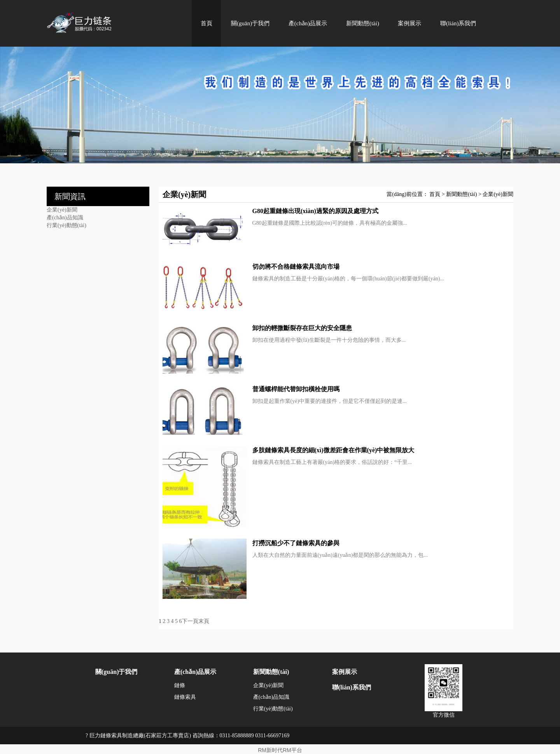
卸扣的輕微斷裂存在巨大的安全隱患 (302, 328)
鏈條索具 (185, 697)
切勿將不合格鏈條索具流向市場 (296, 267)
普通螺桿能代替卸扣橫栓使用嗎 (296, 389)
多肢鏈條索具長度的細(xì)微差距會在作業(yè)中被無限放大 (333, 450)
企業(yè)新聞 (62, 210)
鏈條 (180, 685)
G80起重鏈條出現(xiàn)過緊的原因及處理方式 (315, 211)
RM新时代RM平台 (280, 750)
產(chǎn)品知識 (65, 218)
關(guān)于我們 (250, 23)
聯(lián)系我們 (458, 23)
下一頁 (190, 621)
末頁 (204, 621)
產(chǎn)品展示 (308, 23)
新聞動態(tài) (363, 23)
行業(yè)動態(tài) (66, 225)
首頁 (206, 23)
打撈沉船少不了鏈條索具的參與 (296, 543)
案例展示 (409, 23)
